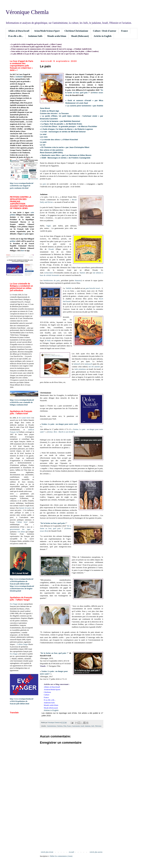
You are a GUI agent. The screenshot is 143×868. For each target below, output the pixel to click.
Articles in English (103, 36)
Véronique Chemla (27, 12)
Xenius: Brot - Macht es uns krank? (61, 432)
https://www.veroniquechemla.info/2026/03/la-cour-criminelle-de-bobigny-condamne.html (22, 402)
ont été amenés (94, 367)
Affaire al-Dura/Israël (19, 31)
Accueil (71, 852)
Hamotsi (78, 280)
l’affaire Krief (22, 522)
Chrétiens (60, 726)
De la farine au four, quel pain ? (54, 523)
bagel (49, 226)
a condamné (19, 77)
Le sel (43, 145)
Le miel (43, 134)
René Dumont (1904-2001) (51, 153)
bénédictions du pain (52, 280)
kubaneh (77, 364)
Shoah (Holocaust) (80, 36)
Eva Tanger (14, 604)
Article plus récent (47, 852)
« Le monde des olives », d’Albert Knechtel (59, 140)
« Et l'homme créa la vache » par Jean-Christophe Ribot (65, 147)
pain (44, 184)
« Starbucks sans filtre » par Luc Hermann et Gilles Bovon (66, 155)
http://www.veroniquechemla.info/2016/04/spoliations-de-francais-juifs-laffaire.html (22, 581)
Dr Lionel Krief (25, 418)
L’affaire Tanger (22, 644)
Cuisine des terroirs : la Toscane (54, 113)
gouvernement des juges (20, 529)
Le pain (43, 142)
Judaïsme (88, 726)
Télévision (98, 726)
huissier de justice (26, 508)
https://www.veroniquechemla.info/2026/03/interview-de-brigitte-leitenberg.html (22, 589)
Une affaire (21, 532)
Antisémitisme (52, 726)
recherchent (49, 273)
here (23, 251)
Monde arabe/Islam (57, 36)
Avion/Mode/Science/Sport (47, 31)
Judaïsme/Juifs (35, 36)
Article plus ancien (96, 852)
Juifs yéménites (80, 369)
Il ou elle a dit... (16, 36)
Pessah (51, 249)
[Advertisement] (71, 828)
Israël (82, 726)
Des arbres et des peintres (52, 150)
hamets (82, 273)
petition (13, 241)
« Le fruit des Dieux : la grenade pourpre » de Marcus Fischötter (69, 126)
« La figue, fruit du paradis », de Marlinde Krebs (61, 124)
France (124, 31)
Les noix (44, 137)
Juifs (93, 726)
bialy (49, 340)
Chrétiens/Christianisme (76, 31)
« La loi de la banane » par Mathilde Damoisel (60, 121)
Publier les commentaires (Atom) (61, 856)
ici (24, 234)
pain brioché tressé (93, 288)
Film (65, 726)
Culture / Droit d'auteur (105, 31)
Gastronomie (76, 726)
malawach (88, 364)
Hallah (69, 288)
